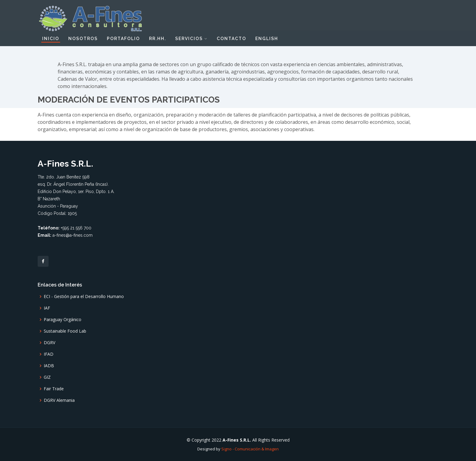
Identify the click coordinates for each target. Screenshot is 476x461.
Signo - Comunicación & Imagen (250, 449)
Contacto (231, 39)
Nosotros (83, 39)
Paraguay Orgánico (63, 320)
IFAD (49, 354)
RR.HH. (158, 39)
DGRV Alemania (59, 400)
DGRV (49, 343)
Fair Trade (54, 389)
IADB (49, 366)
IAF (47, 308)
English (267, 39)
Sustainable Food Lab (65, 331)
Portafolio (123, 39)
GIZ (47, 377)
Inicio (51, 39)
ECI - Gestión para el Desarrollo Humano (84, 297)
